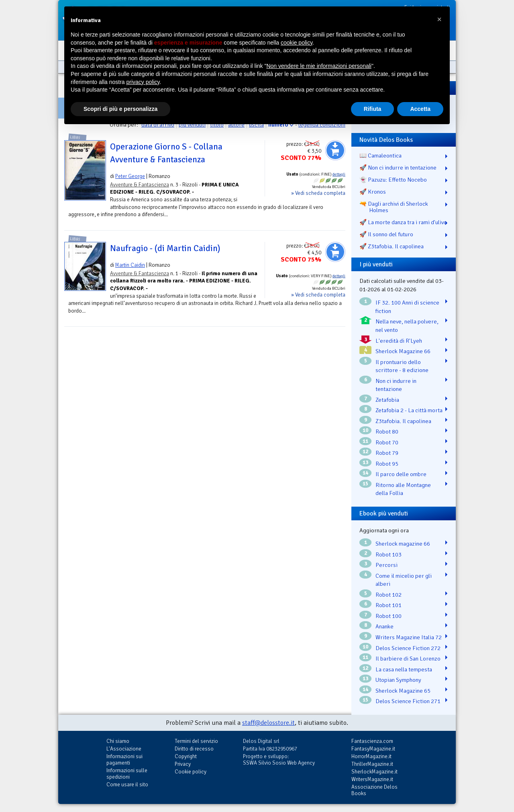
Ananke (384, 626)
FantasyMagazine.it (373, 749)
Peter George (130, 176)
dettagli (339, 174)
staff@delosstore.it (268, 723)
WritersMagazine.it (372, 779)
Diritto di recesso (194, 749)
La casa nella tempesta (404, 669)
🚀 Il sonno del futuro (386, 234)
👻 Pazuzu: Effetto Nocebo (393, 180)
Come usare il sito (127, 784)
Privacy (183, 764)
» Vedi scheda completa (318, 193)
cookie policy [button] (297, 43)
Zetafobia (387, 400)
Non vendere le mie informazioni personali (319, 66)
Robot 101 (389, 605)
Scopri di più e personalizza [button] (120, 109)
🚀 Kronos (373, 192)
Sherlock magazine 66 (403, 544)
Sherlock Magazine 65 (403, 691)
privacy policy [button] (143, 82)
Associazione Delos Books (374, 790)
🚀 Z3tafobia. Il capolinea (392, 246)
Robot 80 (387, 432)
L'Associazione (124, 749)
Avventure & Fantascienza (140, 185)
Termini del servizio (196, 741)
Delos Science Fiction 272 (408, 648)
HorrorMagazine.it (371, 756)
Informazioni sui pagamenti (124, 760)
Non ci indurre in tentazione (396, 385)
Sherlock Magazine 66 (403, 351)
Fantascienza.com (372, 741)
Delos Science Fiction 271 (408, 701)
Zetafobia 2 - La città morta (409, 410)
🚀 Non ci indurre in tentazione (398, 168)
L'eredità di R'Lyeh (399, 341)
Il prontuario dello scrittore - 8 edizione (402, 366)
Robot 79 (387, 453)
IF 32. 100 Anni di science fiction (407, 307)
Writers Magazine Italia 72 (409, 637)
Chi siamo (118, 741)
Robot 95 (387, 464)
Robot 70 (387, 442)
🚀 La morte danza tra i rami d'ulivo (403, 222)
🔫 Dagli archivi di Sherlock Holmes (394, 207)
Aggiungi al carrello (335, 150)
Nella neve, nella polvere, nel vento (407, 326)
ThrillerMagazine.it (372, 764)
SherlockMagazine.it (374, 772)
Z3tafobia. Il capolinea (403, 421)
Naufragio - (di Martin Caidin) (165, 248)
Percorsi (387, 565)
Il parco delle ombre (401, 474)
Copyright (186, 756)
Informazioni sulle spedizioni (127, 774)
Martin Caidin (130, 265)
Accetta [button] (420, 109)
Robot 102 (389, 595)
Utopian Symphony (398, 680)
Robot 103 (389, 554)
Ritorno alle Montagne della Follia (403, 489)
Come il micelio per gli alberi (404, 580)
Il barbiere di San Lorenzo (408, 659)
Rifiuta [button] (373, 109)
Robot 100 (389, 616)
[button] (439, 19)
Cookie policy (191, 772)
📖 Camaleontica (380, 155)
